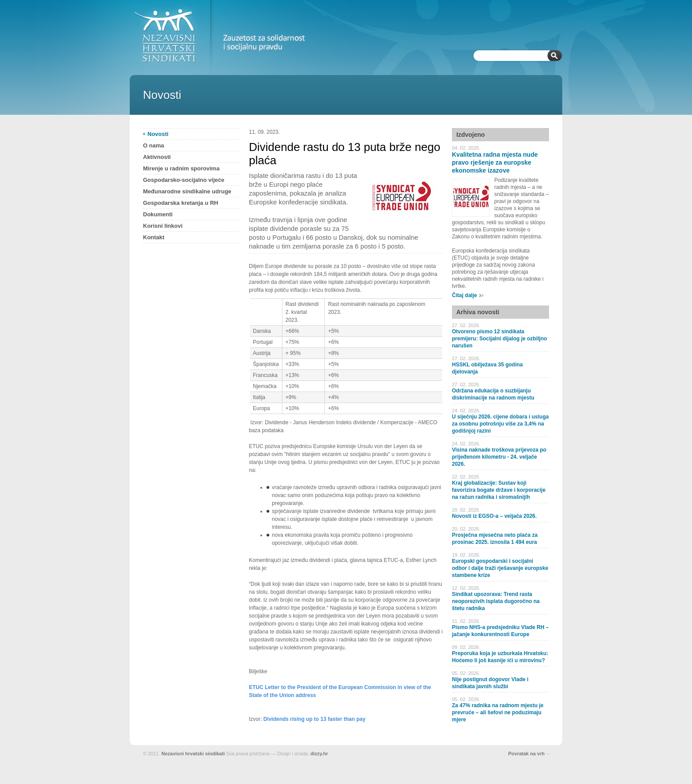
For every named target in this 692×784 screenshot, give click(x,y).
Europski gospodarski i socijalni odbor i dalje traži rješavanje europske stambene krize (500, 568)
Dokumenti (158, 214)
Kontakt (154, 237)
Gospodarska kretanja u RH (181, 203)
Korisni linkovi (163, 226)
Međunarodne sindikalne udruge (187, 191)
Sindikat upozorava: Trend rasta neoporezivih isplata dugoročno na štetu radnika (496, 601)
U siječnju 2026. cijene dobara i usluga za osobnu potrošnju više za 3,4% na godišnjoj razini (500, 424)
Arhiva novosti (478, 312)
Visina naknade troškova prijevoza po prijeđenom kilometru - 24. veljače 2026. (499, 457)
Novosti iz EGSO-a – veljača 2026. (494, 516)
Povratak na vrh (526, 754)
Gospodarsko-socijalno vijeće (184, 180)
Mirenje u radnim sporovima (181, 168)
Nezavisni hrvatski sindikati (193, 754)
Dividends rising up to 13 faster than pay (314, 719)
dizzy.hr (319, 754)
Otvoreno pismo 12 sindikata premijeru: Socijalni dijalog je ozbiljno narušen (499, 339)
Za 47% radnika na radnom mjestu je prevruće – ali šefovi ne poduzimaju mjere (498, 712)
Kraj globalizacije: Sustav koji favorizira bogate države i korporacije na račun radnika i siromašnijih (499, 490)
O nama (154, 145)
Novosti (158, 134)
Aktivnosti (157, 157)
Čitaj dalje (464, 295)
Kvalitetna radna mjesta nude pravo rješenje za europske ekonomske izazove (495, 162)
